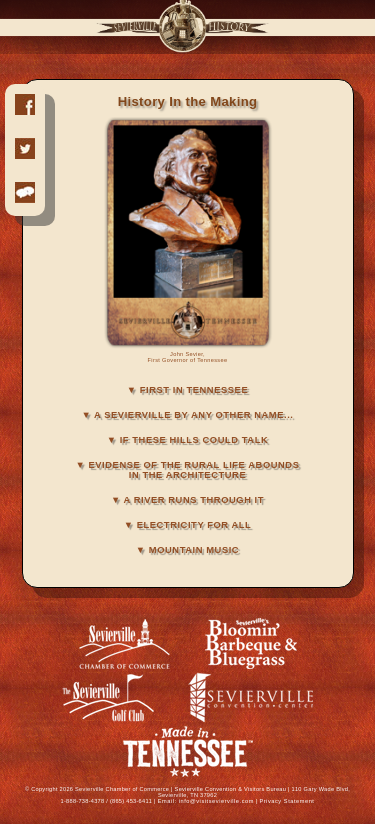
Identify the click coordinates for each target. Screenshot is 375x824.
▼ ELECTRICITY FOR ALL (188, 525)
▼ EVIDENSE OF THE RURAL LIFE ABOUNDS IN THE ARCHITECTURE (188, 470)
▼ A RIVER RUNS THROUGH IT (187, 500)
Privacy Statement (286, 801)
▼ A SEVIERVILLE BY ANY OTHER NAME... (187, 415)
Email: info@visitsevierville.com (206, 801)
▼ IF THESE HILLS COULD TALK (188, 440)
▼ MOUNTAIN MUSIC (187, 550)
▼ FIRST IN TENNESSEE (187, 390)
